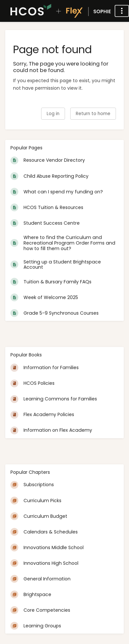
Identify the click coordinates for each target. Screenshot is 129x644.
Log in (53, 114)
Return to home (93, 114)
